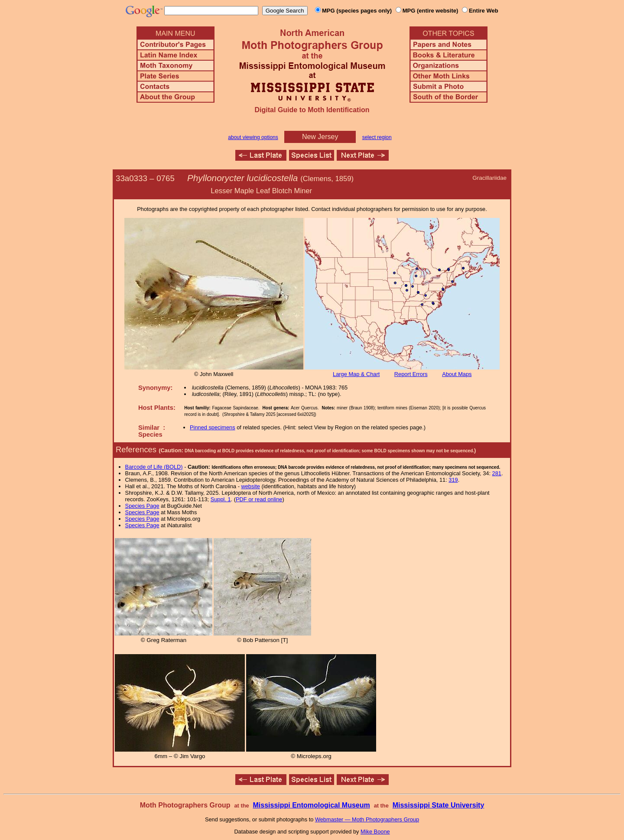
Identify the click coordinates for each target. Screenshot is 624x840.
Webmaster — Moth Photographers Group (367, 819)
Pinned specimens (213, 427)
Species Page (142, 506)
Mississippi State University (439, 805)
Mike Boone (375, 832)
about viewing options (253, 137)
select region (377, 137)
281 (497, 473)
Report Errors (411, 374)
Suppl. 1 (221, 499)
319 (453, 480)
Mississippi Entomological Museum (311, 805)
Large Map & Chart (356, 374)
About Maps (457, 374)
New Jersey (320, 137)
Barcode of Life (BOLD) (154, 467)
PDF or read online (259, 499)
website (251, 486)
